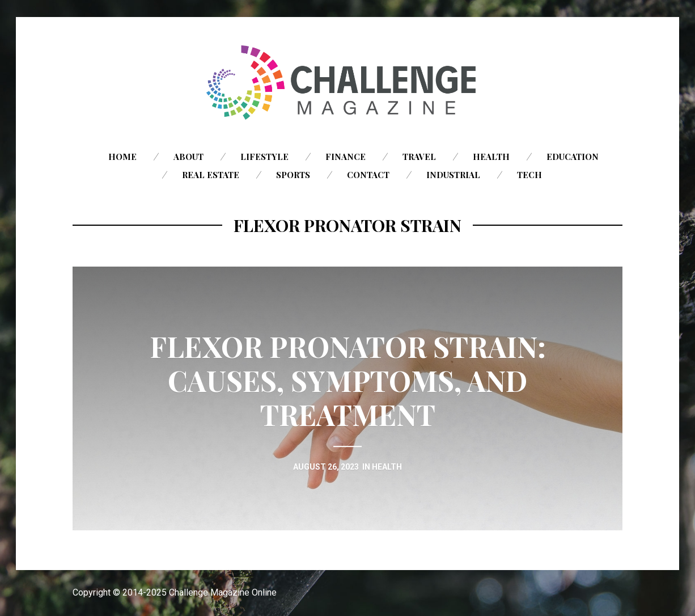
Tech (529, 175)
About (188, 157)
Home (122, 157)
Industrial (453, 175)
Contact (368, 175)
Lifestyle (264, 157)
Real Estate (211, 175)
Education (573, 157)
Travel (419, 157)
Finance (346, 157)
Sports (293, 175)
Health (491, 157)
